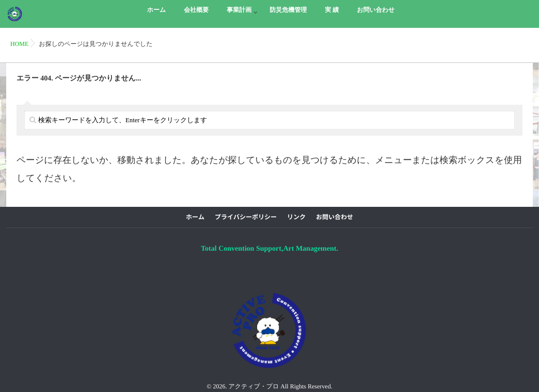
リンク (296, 217)
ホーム (195, 217)
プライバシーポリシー (246, 217)
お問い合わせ (335, 217)
